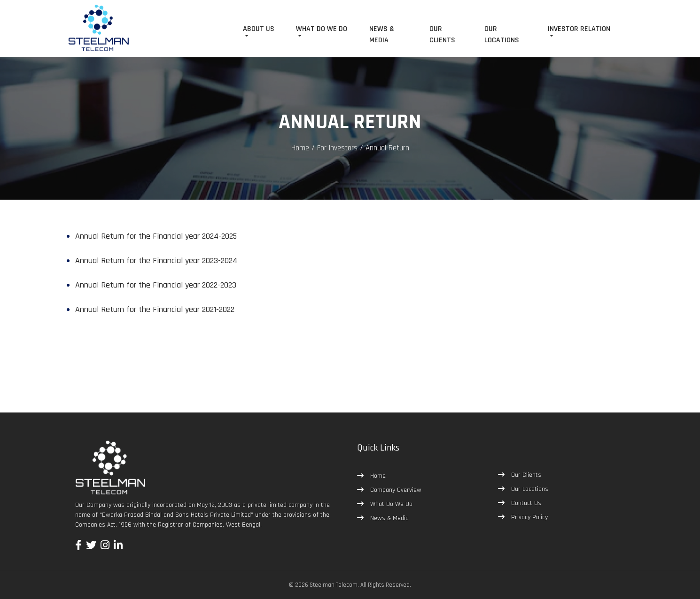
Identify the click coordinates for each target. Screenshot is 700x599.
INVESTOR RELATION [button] (579, 29)
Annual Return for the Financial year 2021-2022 (155, 309)
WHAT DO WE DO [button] (322, 29)
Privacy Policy (529, 517)
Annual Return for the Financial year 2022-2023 (156, 285)
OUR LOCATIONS (502, 35)
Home (300, 148)
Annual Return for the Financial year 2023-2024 (156, 261)
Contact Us (525, 503)
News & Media (389, 518)
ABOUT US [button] (259, 29)
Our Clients (525, 475)
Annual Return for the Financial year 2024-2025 (156, 236)
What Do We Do (390, 504)
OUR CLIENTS (442, 35)
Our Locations (529, 489)
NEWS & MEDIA (382, 35)
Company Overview (395, 490)
